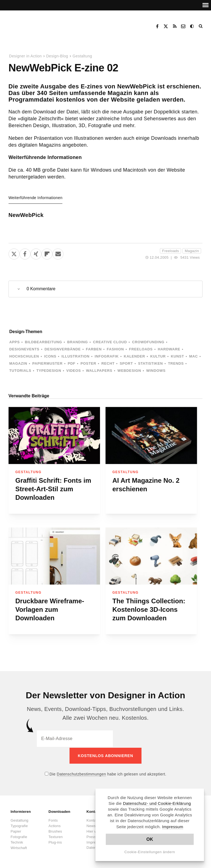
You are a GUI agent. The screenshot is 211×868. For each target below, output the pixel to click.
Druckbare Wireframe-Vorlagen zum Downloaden (50, 610)
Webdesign (129, 371)
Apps (15, 342)
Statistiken (150, 363)
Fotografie (19, 836)
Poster (88, 363)
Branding (77, 342)
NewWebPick (26, 215)
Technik (17, 842)
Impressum (173, 827)
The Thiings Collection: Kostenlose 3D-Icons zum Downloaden (149, 610)
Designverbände (63, 349)
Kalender (134, 356)
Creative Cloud (110, 342)
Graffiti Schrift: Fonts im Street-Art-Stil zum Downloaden (53, 489)
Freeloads (170, 251)
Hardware (169, 349)
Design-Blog (57, 56)
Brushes (55, 831)
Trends (176, 363)
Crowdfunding (148, 342)
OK (150, 839)
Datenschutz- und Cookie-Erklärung (157, 803)
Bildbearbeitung (43, 342)
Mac (193, 356)
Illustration (76, 356)
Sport (126, 363)
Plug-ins (55, 842)
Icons (50, 356)
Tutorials (20, 371)
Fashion (115, 349)
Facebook (157, 26)
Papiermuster (48, 363)
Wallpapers (99, 371)
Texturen (56, 836)
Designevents (24, 349)
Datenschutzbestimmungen (81, 773)
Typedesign (49, 371)
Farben (94, 349)
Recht (108, 363)
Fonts (53, 820)
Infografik (107, 356)
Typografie (19, 825)
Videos (73, 371)
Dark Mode (192, 26)
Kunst (177, 356)
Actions (55, 825)
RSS (175, 26)
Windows (156, 371)
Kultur (158, 356)
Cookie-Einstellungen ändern (150, 852)
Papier (16, 831)
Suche (201, 26)
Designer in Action (37, 24)
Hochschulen (24, 356)
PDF (71, 363)
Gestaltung (82, 56)
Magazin (192, 251)
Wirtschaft (19, 847)
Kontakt (184, 26)
